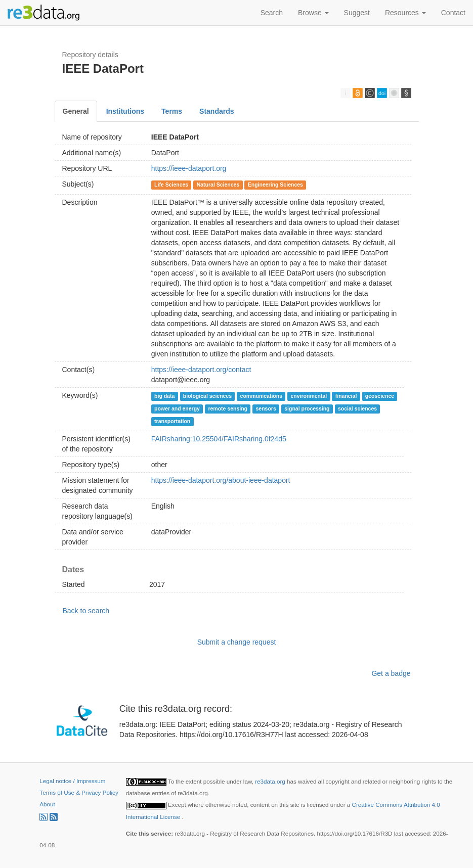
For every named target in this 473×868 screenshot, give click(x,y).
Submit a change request (237, 642)
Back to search (86, 611)
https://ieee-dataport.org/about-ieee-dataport (221, 480)
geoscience (380, 396)
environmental (309, 396)
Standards (217, 111)
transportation (172, 421)
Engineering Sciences (275, 185)
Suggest (357, 13)
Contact (453, 13)
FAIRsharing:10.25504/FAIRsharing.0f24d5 (219, 439)
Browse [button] (313, 13)
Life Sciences (171, 185)
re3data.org (271, 781)
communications (261, 396)
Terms (172, 111)
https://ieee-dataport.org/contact (201, 370)
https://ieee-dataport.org (189, 168)
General (76, 111)
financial (346, 396)
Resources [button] (405, 13)
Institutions (125, 111)
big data (164, 396)
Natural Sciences (218, 185)
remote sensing (228, 408)
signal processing (307, 408)
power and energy (177, 408)
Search (272, 13)
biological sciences (207, 396)
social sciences (357, 408)
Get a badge (391, 673)
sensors (266, 408)
